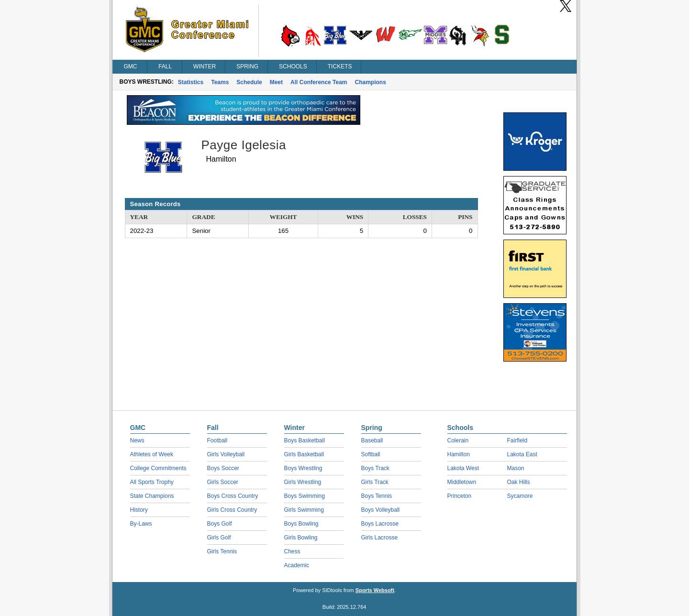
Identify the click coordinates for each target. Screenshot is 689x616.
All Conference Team (319, 82)
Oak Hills (519, 482)
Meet (276, 82)
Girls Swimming (304, 510)
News (137, 440)
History (139, 510)
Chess (292, 551)
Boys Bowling (301, 524)
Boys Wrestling (303, 468)
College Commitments (158, 468)
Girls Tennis (222, 551)
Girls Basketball (304, 454)
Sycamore (520, 496)
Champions (371, 82)
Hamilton (459, 454)
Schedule (249, 82)
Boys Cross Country (233, 496)
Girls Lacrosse (380, 538)
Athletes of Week (152, 454)
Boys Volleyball (381, 510)
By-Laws (141, 524)
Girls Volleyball (226, 454)
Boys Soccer (223, 468)
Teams (220, 82)
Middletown (462, 482)
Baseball (372, 440)
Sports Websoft (375, 590)
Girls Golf (219, 538)
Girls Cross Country (232, 510)
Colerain (458, 440)
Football (217, 440)
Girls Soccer (223, 482)
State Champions (152, 496)
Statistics (191, 82)
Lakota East (522, 454)
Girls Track (375, 482)
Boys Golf (220, 524)
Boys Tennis (377, 496)
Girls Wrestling (303, 482)
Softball (371, 454)
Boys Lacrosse (380, 524)
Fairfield (517, 440)
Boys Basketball (305, 440)
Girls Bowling (301, 538)
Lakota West (463, 468)
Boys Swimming (305, 496)
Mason (516, 468)
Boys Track (375, 468)
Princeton (460, 496)
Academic (297, 565)
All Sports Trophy (152, 482)
